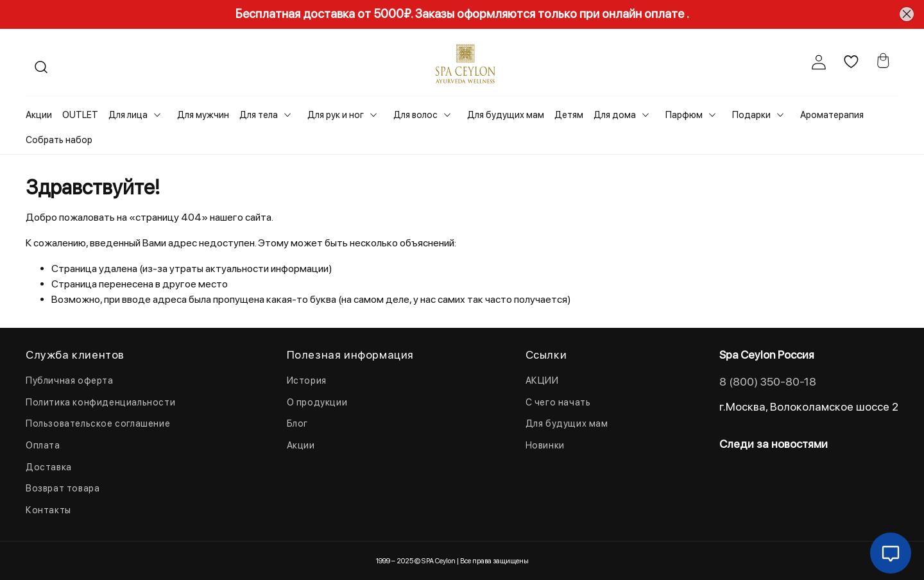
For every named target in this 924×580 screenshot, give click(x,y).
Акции (39, 115)
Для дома (615, 115)
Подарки (751, 115)
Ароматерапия (832, 115)
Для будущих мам (506, 115)
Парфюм (684, 115)
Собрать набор (59, 140)
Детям (569, 115)
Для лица (128, 115)
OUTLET (80, 115)
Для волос (415, 115)
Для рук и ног (336, 115)
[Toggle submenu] (157, 115)
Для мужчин (203, 115)
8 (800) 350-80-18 (768, 381)
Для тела (259, 115)
